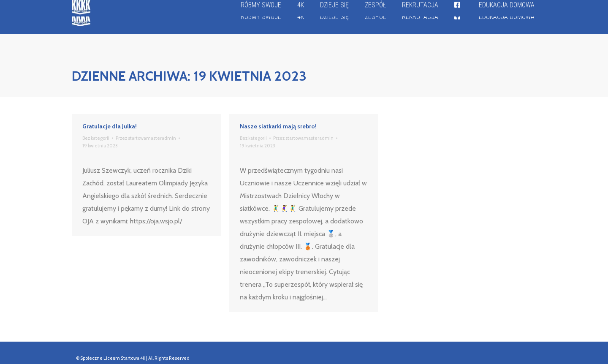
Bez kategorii (96, 138)
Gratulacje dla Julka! (110, 126)
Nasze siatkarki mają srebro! (278, 126)
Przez (146, 138)
